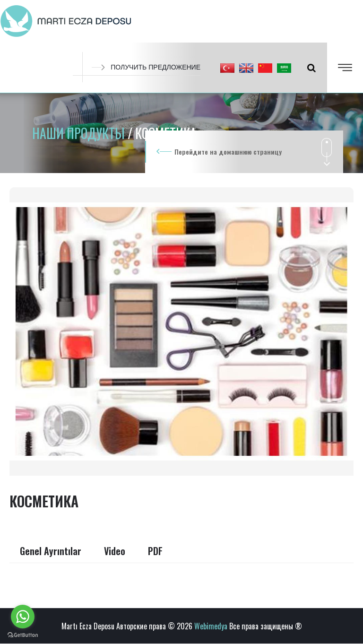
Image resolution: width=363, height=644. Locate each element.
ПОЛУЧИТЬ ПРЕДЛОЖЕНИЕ (146, 67)
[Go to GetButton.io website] (23, 635)
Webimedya (211, 626)
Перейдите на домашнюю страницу (228, 152)
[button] (227, 68)
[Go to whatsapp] (23, 617)
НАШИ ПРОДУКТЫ (80, 133)
